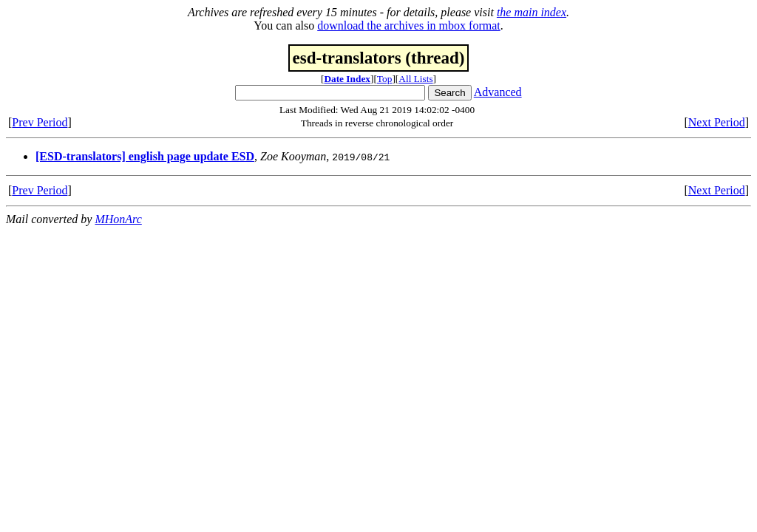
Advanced (498, 92)
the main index (532, 12)
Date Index (347, 79)
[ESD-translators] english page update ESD (145, 156)
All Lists (415, 79)
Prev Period (40, 122)
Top (385, 79)
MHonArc (118, 219)
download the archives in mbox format (409, 25)
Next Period (717, 122)
